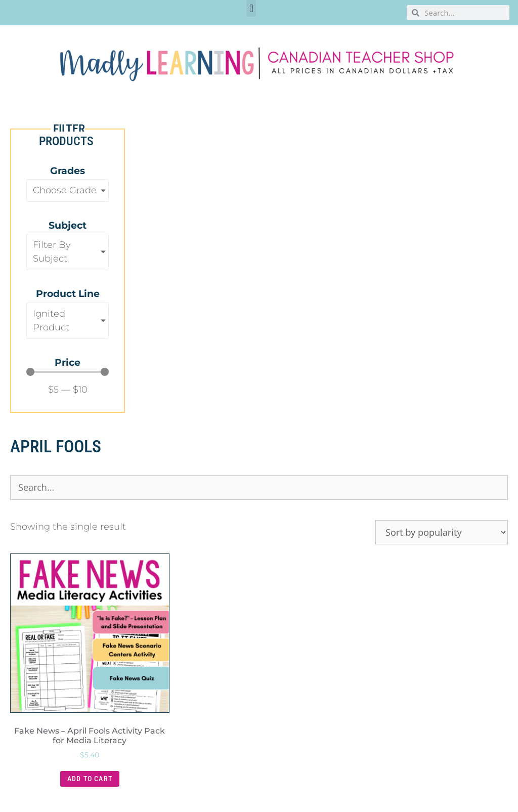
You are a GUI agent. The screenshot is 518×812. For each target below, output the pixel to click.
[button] (251, 8)
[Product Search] (259, 487)
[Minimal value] (68, 372)
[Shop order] (442, 532)
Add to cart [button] (90, 779)
